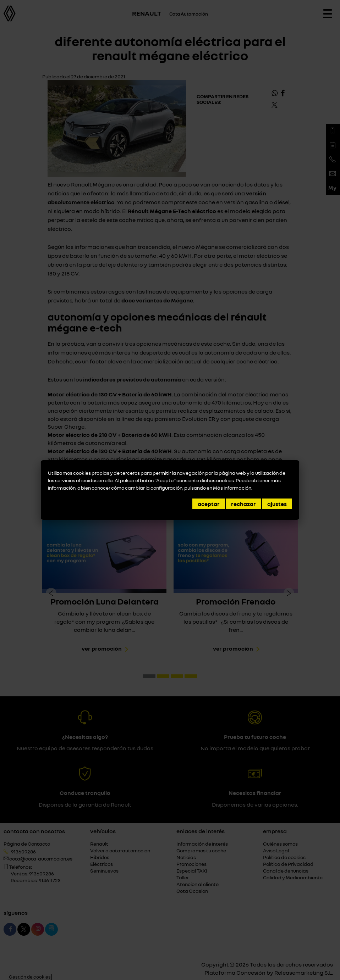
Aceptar (209, 504)
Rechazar (243, 504)
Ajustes (277, 504)
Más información (232, 488)
